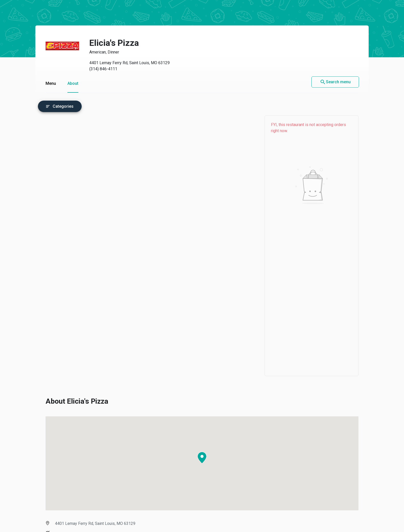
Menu (51, 83)
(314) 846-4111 (103, 69)
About (73, 83)
